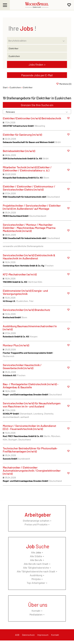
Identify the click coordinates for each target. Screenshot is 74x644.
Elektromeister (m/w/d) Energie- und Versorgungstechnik (25, 292)
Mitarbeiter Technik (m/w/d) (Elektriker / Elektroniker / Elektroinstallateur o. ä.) (27, 169)
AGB (17, 635)
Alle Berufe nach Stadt (36, 564)
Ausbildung (36, 575)
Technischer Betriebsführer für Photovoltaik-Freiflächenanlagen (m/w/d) (30, 450)
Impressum (43, 635)
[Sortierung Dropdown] (67, 112)
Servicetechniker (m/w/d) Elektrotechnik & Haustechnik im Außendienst (29, 257)
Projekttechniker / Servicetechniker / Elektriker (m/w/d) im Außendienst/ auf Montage (32, 207)
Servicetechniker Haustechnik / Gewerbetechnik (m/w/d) (22, 366)
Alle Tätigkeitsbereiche (36, 568)
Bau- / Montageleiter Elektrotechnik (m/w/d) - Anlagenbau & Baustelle (31, 386)
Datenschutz (28, 635)
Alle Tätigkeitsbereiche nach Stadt (36, 571)
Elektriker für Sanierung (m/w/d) (22, 135)
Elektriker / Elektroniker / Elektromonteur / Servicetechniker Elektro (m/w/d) (29, 188)
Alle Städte (36, 556)
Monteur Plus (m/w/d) (16, 345)
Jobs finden (36, 64)
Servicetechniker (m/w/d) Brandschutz (26, 310)
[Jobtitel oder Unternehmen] (37, 48)
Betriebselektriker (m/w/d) (19, 151)
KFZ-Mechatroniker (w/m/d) (20, 274)
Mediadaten (36, 614)
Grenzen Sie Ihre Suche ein (37, 105)
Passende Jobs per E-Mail (37, 75)
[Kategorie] (34, 41)
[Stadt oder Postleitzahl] (37, 56)
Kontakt (36, 611)
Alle (36, 552)
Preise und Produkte (36, 524)
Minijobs (36, 579)
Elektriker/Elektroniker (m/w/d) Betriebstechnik (32, 118)
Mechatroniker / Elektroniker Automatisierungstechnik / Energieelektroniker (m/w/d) (32, 470)
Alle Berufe (36, 560)
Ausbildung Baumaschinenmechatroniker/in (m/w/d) (30, 328)
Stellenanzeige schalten (36, 521)
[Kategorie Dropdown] (64, 40)
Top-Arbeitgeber (36, 583)
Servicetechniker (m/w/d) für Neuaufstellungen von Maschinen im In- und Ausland (32, 405)
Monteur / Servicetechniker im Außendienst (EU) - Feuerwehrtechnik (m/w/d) (29, 427)
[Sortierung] (34, 112)
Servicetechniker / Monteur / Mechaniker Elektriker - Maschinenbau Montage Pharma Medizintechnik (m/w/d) (29, 228)
